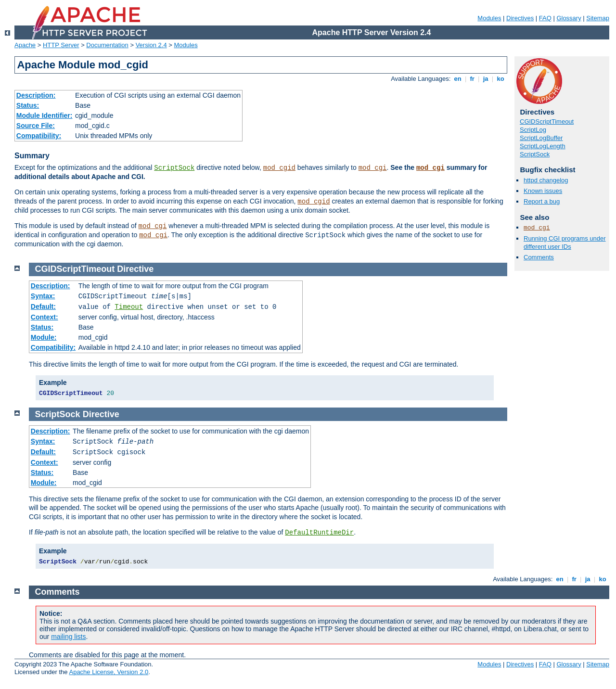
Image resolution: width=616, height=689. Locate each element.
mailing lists (68, 637)
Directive (135, 269)
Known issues (543, 191)
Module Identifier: (45, 115)
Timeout (129, 307)
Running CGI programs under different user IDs (565, 242)
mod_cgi (373, 168)
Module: (44, 337)
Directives (520, 18)
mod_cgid (279, 168)
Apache (25, 45)
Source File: (36, 126)
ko (500, 79)
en (458, 79)
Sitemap (598, 18)
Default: (43, 306)
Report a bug (542, 201)
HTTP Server (61, 45)
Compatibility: (39, 136)
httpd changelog (546, 180)
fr (472, 79)
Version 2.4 (151, 45)
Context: (45, 317)
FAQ (545, 18)
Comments (539, 257)
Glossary (569, 18)
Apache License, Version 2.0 (109, 672)
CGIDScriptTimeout (547, 121)
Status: (28, 105)
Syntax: (43, 296)
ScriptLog (533, 130)
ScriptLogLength (543, 146)
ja (486, 79)
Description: (36, 95)
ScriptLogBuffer (541, 138)
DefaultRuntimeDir (319, 533)
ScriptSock (174, 168)
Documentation (107, 45)
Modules (489, 18)
